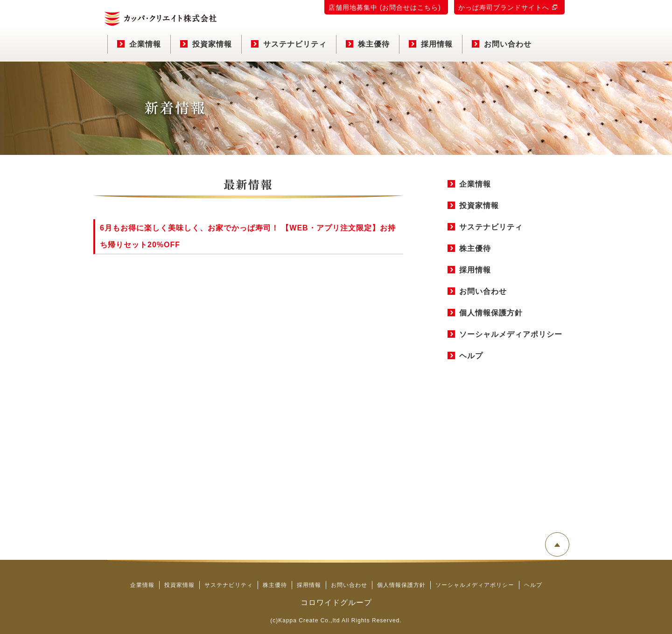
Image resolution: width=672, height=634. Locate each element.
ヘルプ (471, 356)
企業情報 (139, 44)
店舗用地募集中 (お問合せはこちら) (385, 7)
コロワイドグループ (336, 603)
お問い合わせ (502, 44)
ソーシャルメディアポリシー (511, 334)
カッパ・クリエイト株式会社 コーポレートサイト (161, 19)
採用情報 (431, 44)
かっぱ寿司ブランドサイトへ (504, 7)
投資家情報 (206, 44)
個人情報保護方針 (491, 313)
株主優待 (368, 44)
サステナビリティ (289, 44)
